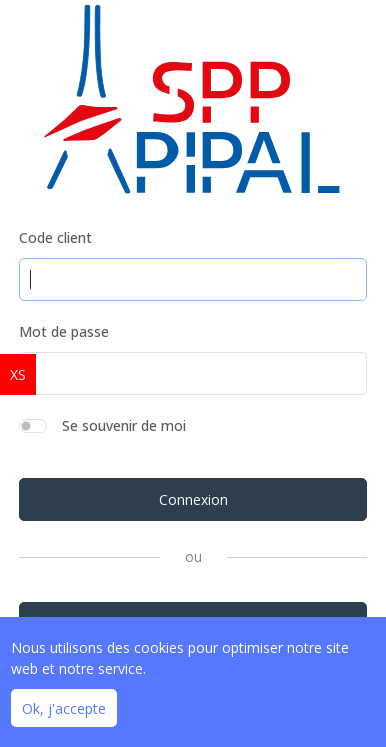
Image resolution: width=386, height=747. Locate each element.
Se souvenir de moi (124, 425)
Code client (55, 237)
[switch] (33, 426)
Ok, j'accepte (64, 708)
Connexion (193, 499)
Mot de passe (64, 331)
